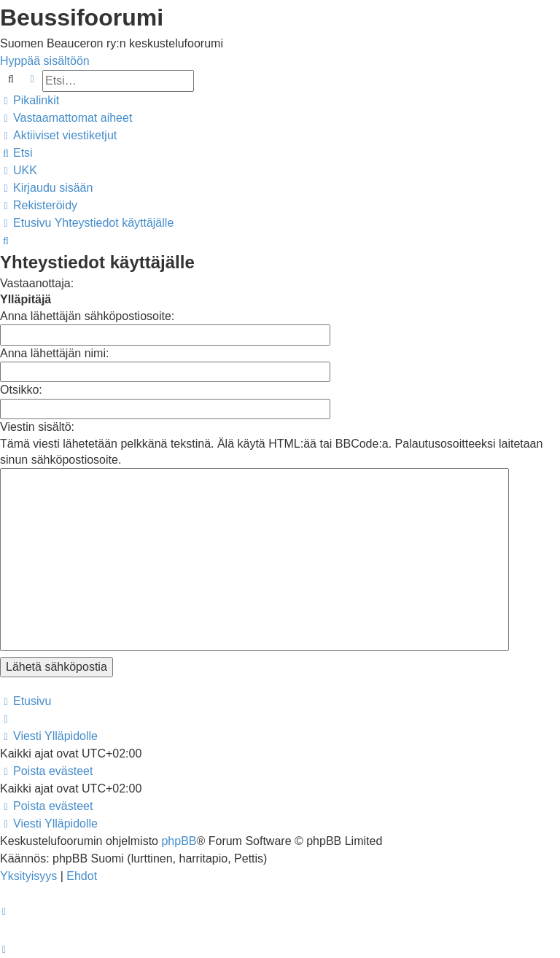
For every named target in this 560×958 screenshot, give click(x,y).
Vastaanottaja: (37, 283)
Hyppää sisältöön (45, 61)
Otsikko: (21, 390)
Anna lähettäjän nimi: (54, 353)
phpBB (179, 841)
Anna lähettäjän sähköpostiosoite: (87, 316)
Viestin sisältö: (37, 427)
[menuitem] (66, 118)
